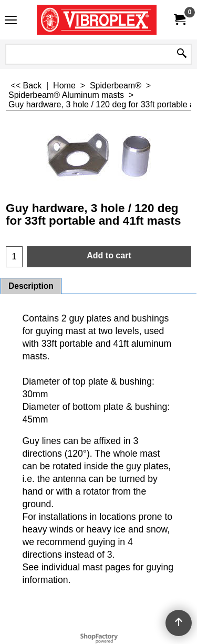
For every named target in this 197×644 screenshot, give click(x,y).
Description (31, 286)
